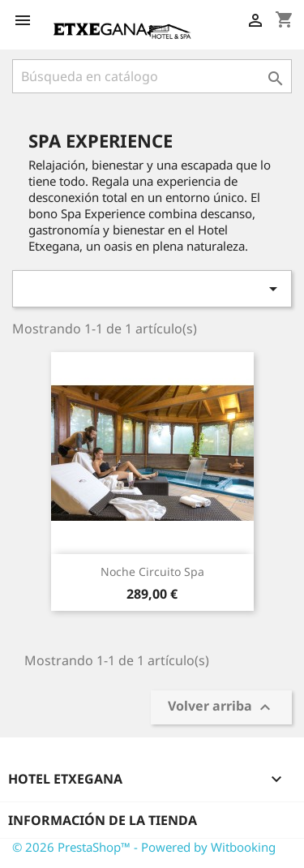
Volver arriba (221, 708)
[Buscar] (152, 76)
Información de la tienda (103, 820)
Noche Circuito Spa (152, 572)
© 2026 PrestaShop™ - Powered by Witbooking (144, 847)
